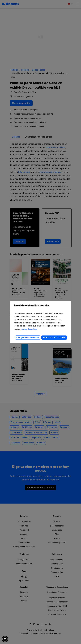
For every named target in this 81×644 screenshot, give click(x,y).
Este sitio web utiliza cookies (41, 307)
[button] (5, 639)
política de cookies (29, 329)
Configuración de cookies (28, 337)
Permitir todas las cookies (54, 337)
